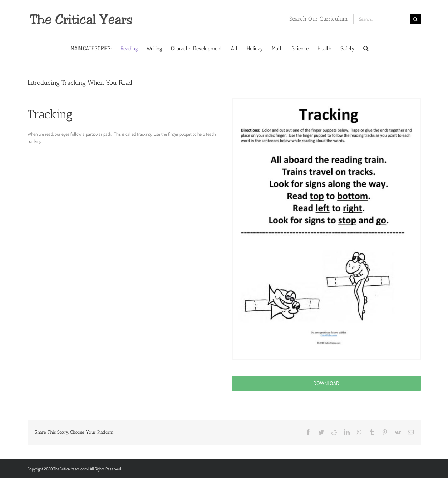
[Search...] (382, 19)
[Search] (416, 19)
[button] (366, 48)
